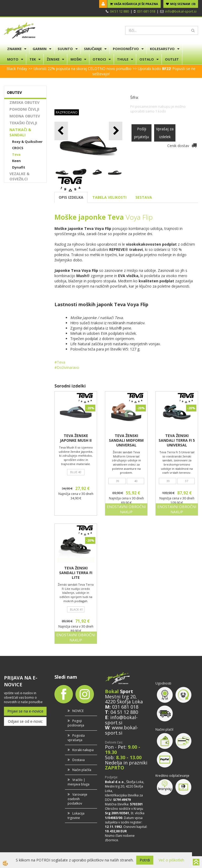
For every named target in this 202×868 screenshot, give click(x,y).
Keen (16, 161)
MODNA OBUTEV (25, 116)
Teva (16, 154)
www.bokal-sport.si (122, 730)
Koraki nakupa (83, 750)
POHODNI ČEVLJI (24, 109)
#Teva (60, 362)
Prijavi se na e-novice (25, 711)
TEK (33, 59)
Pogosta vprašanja (76, 738)
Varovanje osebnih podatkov (77, 799)
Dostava (79, 760)
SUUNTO (65, 49)
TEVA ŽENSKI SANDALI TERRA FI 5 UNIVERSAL (177, 440)
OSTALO (147, 59)
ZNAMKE (14, 49)
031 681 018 (146, 11)
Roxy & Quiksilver (27, 142)
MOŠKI (76, 59)
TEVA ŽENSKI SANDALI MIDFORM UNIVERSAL (126, 440)
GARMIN (40, 49)
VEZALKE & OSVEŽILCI (19, 176)
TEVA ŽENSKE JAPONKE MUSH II (76, 438)
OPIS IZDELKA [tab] (71, 197)
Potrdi (145, 860)
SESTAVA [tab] (144, 197)
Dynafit (19, 167)
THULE (123, 59)
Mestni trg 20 (120, 697)
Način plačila (82, 770)
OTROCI (99, 59)
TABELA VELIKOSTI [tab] (109, 197)
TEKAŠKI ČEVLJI (23, 123)
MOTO (13, 59)
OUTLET (172, 59)
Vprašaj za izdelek (165, 133)
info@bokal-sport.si (181, 11)
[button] (116, 131)
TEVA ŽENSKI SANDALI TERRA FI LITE (76, 573)
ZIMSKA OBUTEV (24, 102)
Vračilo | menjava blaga (79, 782)
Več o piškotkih (171, 860)
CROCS (18, 148)
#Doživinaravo (67, 367)
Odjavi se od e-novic (25, 721)
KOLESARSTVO (162, 49)
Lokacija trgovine (76, 816)
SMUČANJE (93, 49)
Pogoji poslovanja (76, 723)
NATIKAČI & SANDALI (20, 132)
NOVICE (78, 711)
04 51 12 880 (119, 11)
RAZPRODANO (67, 112)
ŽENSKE (53, 59)
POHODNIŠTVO (126, 49)
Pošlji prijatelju (142, 133)
